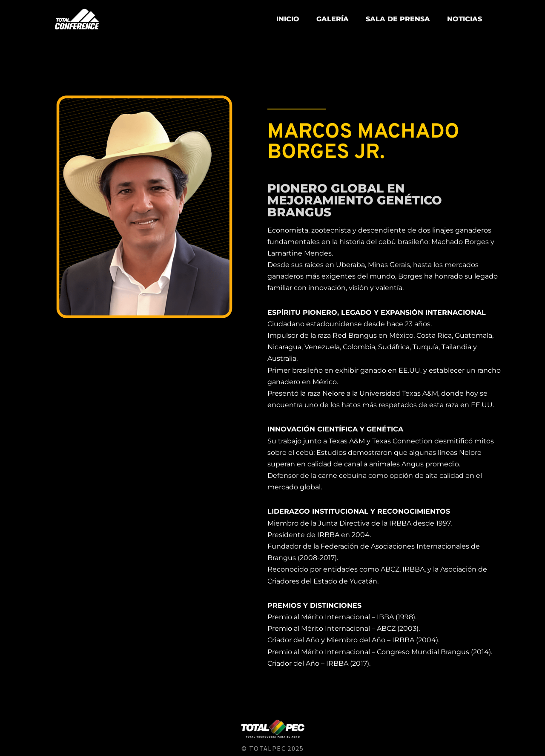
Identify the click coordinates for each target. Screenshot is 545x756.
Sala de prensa (398, 19)
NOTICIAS (465, 19)
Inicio (288, 19)
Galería (333, 19)
